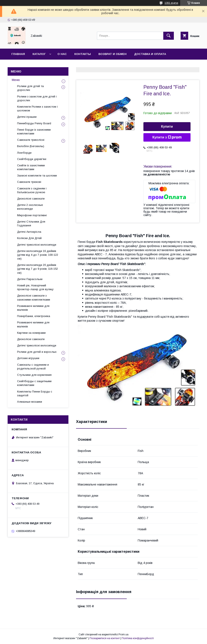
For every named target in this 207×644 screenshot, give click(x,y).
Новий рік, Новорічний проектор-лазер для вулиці (35, 287)
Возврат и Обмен (112, 54)
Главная (18, 54)
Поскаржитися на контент (105, 638)
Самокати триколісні (31, 140)
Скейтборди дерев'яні (32, 159)
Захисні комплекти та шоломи (37, 176)
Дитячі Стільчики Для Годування (31, 224)
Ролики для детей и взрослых (37, 352)
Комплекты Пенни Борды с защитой (35, 393)
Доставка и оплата (150, 54)
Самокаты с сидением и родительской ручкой (33, 367)
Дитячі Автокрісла (29, 232)
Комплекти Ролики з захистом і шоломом (37, 109)
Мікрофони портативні (32, 215)
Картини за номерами (31, 333)
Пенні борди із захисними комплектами (34, 132)
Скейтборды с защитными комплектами (34, 383)
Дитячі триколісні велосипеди (37, 245)
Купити (167, 126)
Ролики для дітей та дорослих (30, 88)
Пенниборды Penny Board (34, 123)
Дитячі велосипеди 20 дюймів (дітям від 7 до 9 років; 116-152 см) (37, 269)
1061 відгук (171, 3)
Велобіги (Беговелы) (31, 146)
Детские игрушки (28, 358)
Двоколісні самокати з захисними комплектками (34, 297)
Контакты (83, 54)
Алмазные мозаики (30, 402)
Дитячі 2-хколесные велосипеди (30, 207)
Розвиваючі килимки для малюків (33, 308)
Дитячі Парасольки (30, 279)
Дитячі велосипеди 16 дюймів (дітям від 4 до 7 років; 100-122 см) (38, 255)
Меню (16, 80)
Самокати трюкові (29, 182)
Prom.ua (123, 634)
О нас (62, 54)
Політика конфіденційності (138, 638)
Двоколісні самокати (31, 199)
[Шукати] (169, 36)
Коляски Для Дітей (29, 238)
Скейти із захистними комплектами (31, 167)
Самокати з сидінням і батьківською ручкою (32, 190)
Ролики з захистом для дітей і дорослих (37, 98)
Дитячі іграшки (27, 117)
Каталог (39, 54)
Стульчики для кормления (34, 375)
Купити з (167, 137)
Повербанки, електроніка (34, 316)
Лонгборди (24, 153)
